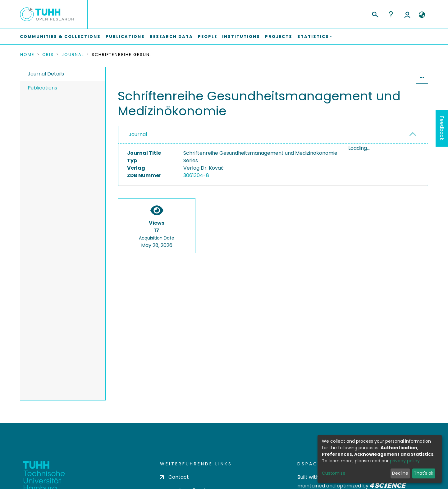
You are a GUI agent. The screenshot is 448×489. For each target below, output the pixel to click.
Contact (174, 477)
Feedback (442, 128)
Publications (125, 37)
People (208, 37)
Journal (73, 55)
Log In (407, 14)
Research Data (171, 37)
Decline (400, 473)
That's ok (424, 473)
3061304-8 (196, 175)
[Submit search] (375, 14)
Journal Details (46, 74)
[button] (422, 15)
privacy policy (405, 461)
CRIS (48, 55)
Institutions (241, 37)
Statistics (397, 78)
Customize (334, 473)
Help (391, 14)
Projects (279, 37)
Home (27, 55)
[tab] (273, 135)
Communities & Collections (60, 37)
